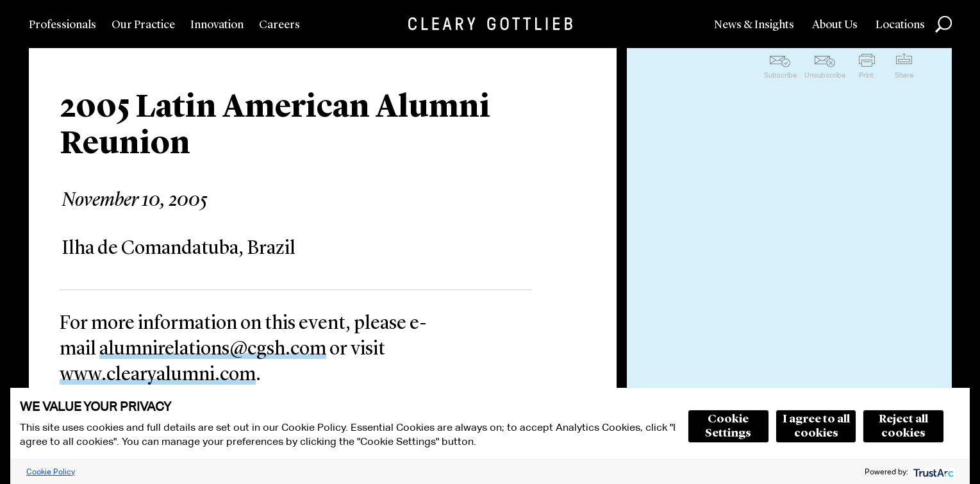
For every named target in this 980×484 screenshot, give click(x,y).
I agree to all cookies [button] (816, 426)
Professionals (62, 25)
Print (866, 75)
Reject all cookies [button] (903, 426)
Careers (279, 25)
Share (904, 75)
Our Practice (143, 25)
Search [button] (943, 24)
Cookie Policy (51, 471)
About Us (835, 25)
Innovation (217, 25)
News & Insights (754, 25)
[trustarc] (932, 471)
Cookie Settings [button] (728, 426)
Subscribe (780, 75)
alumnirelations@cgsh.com (213, 349)
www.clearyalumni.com (158, 375)
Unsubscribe (825, 75)
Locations (900, 25)
